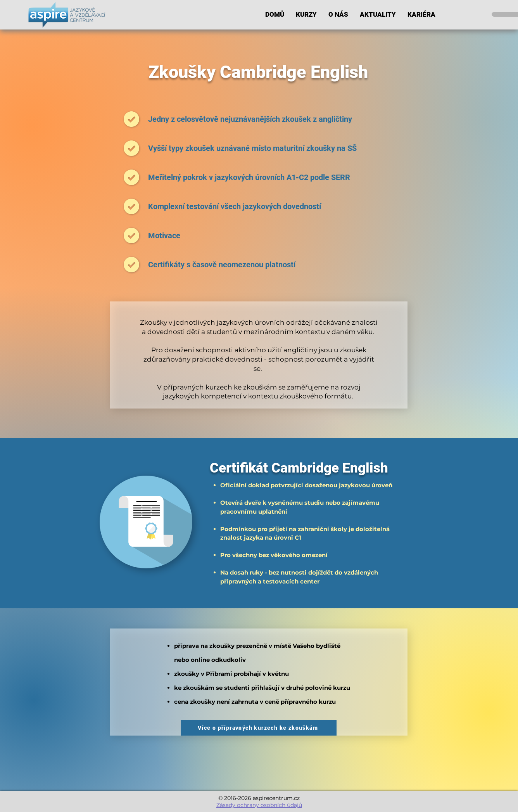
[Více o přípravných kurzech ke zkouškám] (259, 728)
